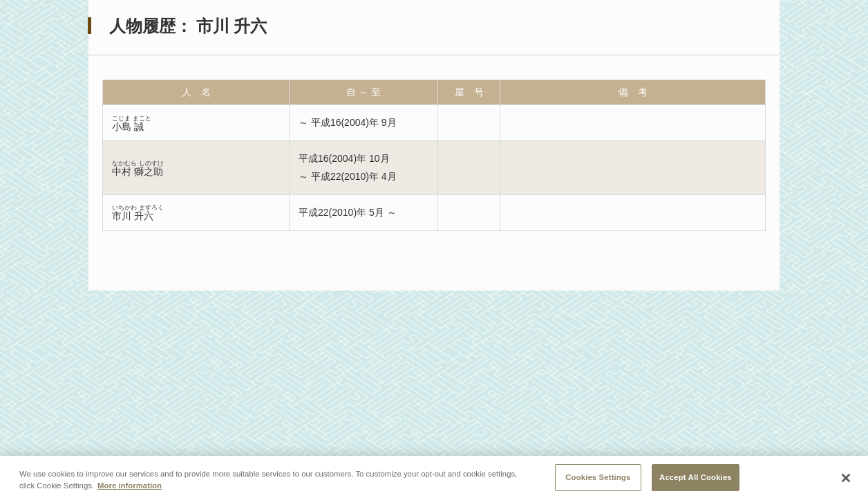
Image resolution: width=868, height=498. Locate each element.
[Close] (846, 481)
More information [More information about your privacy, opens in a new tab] (130, 488)
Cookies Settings (598, 480)
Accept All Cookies (696, 480)
